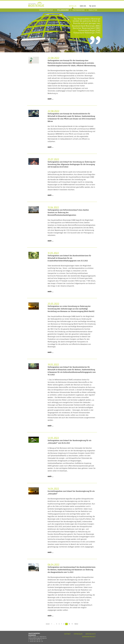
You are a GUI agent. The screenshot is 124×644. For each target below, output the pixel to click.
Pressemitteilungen (46, 10)
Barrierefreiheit (89, 637)
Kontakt (67, 634)
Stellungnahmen (63, 10)
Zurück (48, 624)
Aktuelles (73, 6)
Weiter (76, 624)
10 (69, 624)
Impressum (78, 634)
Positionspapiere (79, 10)
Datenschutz (91, 634)
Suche (94, 6)
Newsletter (93, 10)
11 (72, 624)
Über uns (83, 6)
